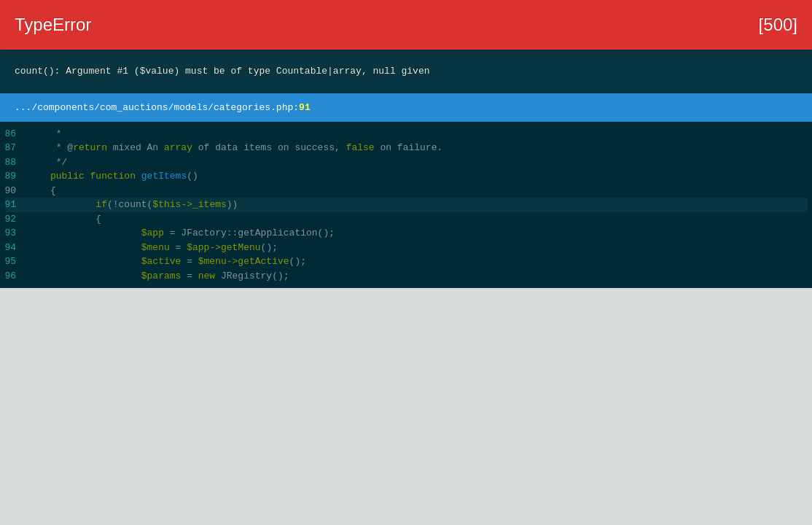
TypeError (53, 24)
